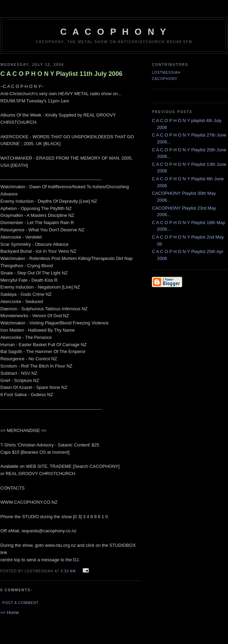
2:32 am (68, 571)
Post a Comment (20, 603)
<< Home (9, 612)
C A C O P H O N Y (114, 32)
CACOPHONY (165, 79)
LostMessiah (166, 73)
